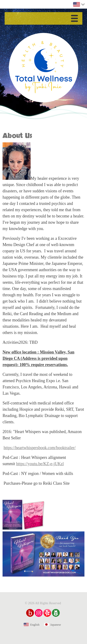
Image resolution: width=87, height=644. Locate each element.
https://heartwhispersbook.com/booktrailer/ (40, 448)
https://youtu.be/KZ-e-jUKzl (40, 464)
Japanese (56, 625)
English (35, 625)
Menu (76, 19)
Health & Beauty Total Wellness (44, 68)
